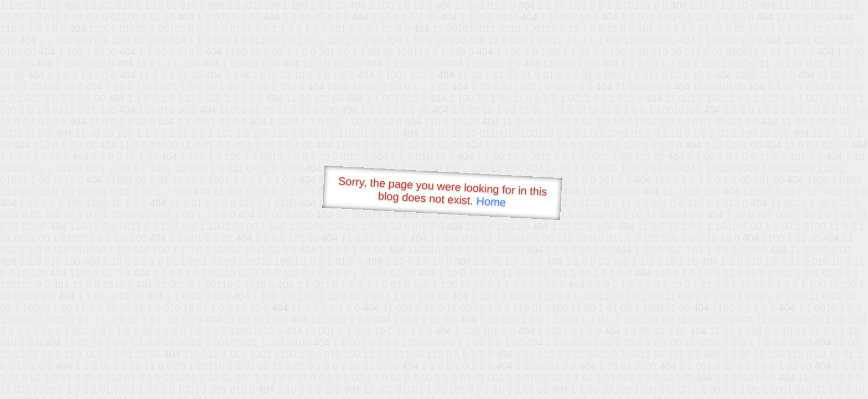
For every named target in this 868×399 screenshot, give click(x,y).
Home (491, 201)
